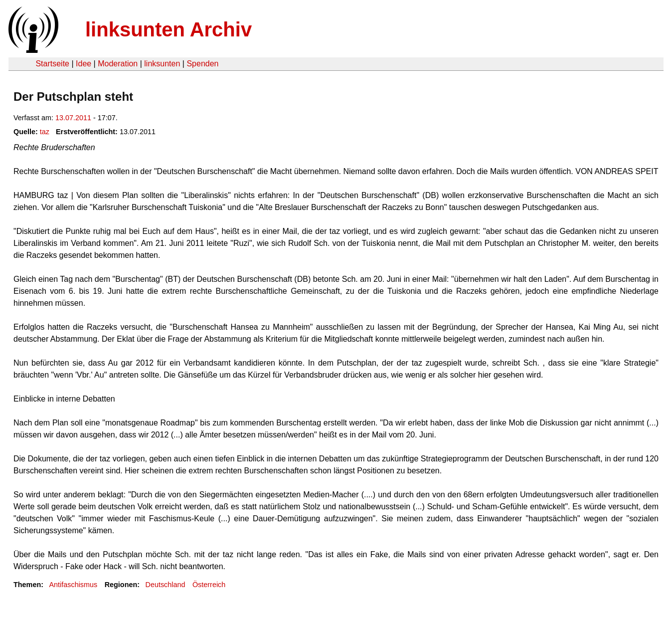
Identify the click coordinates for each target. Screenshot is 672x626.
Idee (84, 64)
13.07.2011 (73, 118)
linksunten (162, 64)
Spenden (202, 64)
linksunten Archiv (168, 29)
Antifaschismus (73, 585)
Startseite (52, 64)
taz (45, 132)
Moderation (118, 64)
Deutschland (166, 585)
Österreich (209, 585)
